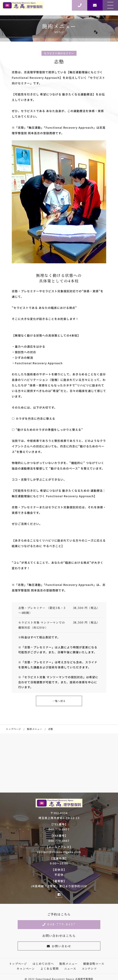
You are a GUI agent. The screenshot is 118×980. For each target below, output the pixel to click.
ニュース (70, 968)
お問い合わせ (59, 946)
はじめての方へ (43, 964)
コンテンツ (89, 968)
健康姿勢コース (94, 964)
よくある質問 (50, 968)
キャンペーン (26, 968)
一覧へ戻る (59, 701)
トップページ (18, 964)
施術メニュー (68, 964)
